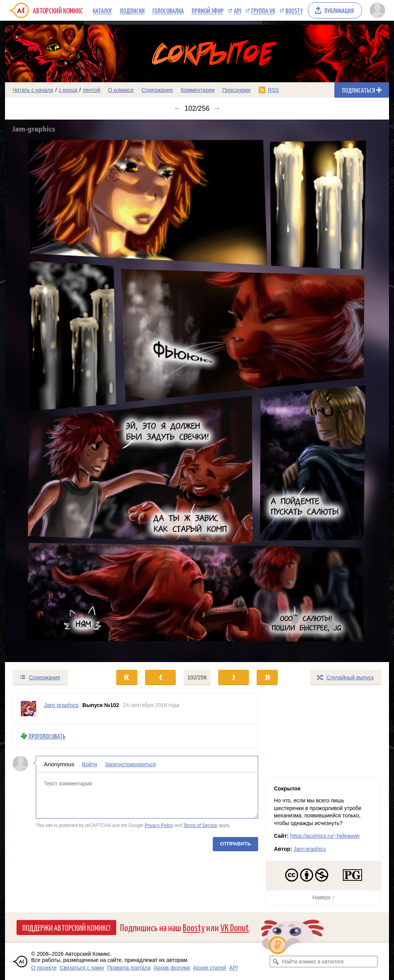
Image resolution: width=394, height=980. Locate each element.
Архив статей (210, 968)
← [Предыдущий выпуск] (177, 108)
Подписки (132, 10)
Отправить (235, 844)
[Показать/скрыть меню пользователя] (377, 10)
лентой (92, 90)
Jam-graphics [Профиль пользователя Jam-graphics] (61, 705)
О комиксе (121, 90)
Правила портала (129, 968)
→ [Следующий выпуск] (217, 108)
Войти (89, 764)
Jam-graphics (310, 849)
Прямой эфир (208, 10)
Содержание (157, 90)
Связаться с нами (82, 968)
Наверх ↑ (324, 897)
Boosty (294, 10)
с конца (68, 90)
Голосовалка (168, 10)
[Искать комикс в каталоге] (275, 962)
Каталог (103, 10)
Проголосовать (47, 736)
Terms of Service (200, 825)
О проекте (44, 968)
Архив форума (172, 968)
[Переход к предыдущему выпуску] (53, 391)
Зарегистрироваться (130, 764)
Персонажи (236, 90)
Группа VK (263, 10)
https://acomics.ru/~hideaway (325, 836)
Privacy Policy (159, 825)
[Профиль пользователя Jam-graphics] (28, 709)
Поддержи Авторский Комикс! (66, 927)
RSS (273, 90)
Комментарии (198, 90)
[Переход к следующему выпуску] (197, 391)
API (237, 10)
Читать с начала (33, 90)
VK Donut (235, 927)
